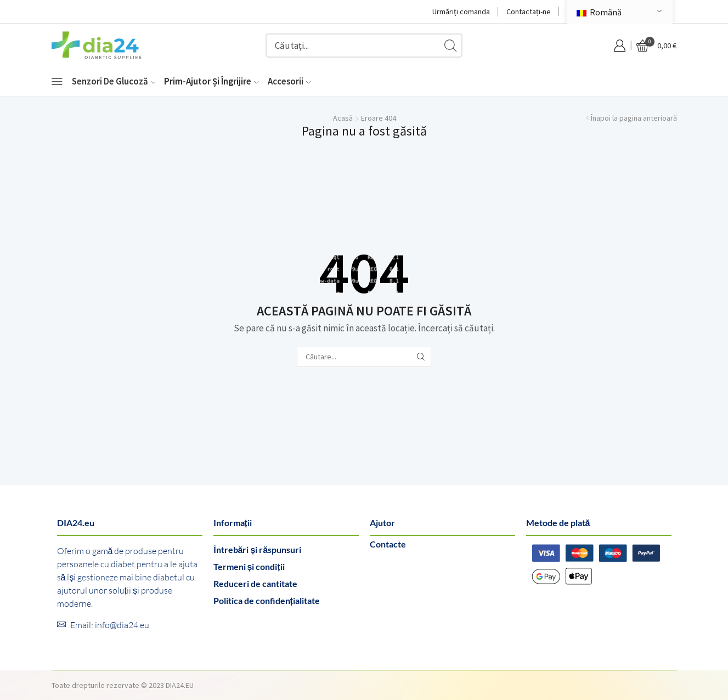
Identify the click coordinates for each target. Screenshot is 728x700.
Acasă (343, 118)
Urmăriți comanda (461, 12)
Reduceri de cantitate (255, 583)
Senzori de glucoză (114, 81)
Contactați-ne (529, 12)
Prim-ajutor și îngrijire (211, 81)
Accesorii (289, 81)
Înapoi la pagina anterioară (634, 118)
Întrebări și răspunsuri (258, 549)
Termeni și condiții (249, 566)
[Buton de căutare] (450, 46)
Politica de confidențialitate (267, 600)
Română (599, 12)
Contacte (388, 544)
